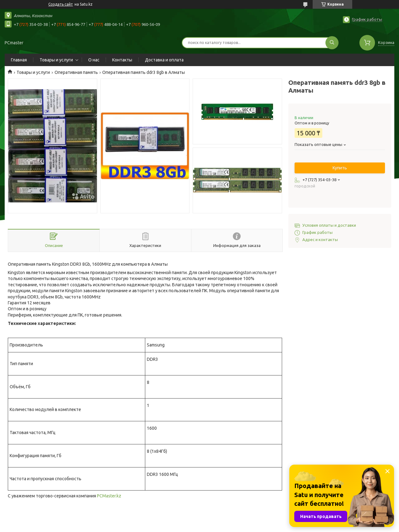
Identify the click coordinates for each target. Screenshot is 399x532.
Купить (340, 168)
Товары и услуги (56, 60)
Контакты (122, 60)
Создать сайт (61, 4)
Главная (19, 60)
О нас (94, 60)
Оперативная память (76, 72)
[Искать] (332, 43)
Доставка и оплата (164, 60)
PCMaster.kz (109, 496)
